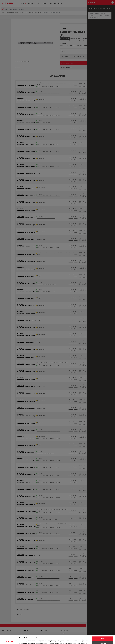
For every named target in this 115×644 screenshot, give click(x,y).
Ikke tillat (103, 639)
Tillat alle (103, 630)
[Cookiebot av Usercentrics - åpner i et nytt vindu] (9, 641)
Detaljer (78, 641)
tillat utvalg (103, 634)
